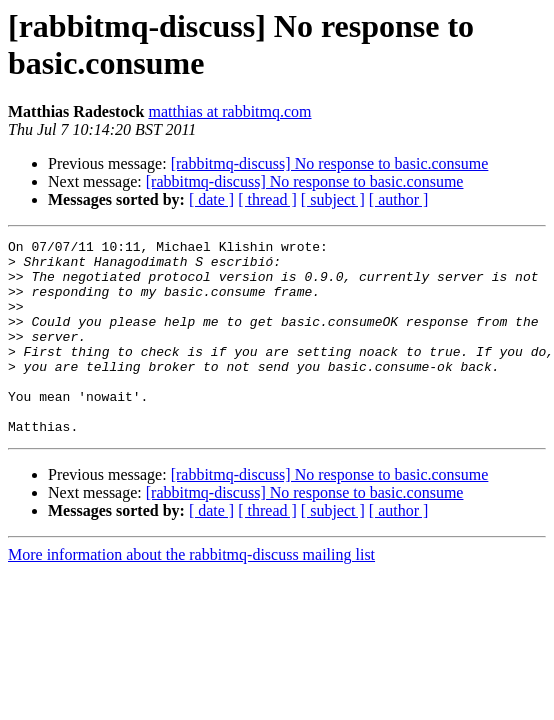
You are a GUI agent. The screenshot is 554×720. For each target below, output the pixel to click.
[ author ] (399, 199)
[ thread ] (267, 199)
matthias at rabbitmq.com (229, 111)
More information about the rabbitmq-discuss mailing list (191, 593)
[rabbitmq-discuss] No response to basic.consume (330, 163)
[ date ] (211, 199)
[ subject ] (333, 199)
